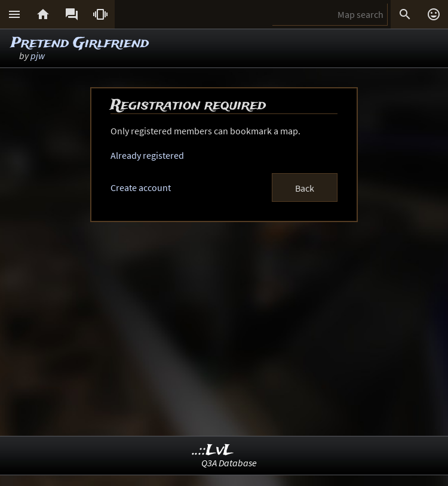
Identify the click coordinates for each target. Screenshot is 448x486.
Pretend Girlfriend (80, 43)
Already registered (147, 155)
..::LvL (213, 450)
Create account (141, 187)
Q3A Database (229, 463)
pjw (38, 56)
